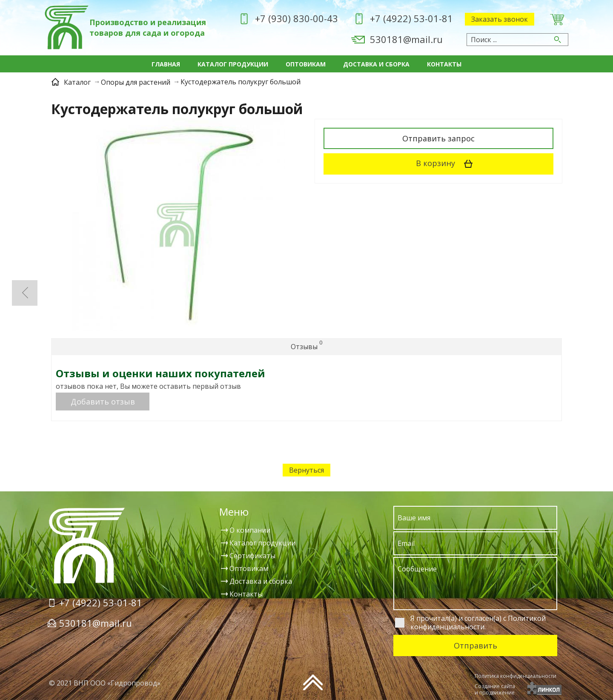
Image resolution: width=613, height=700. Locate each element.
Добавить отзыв (103, 402)
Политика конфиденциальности (516, 676)
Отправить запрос (438, 138)
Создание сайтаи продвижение (495, 689)
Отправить (476, 645)
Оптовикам (306, 64)
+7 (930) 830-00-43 (296, 18)
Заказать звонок (500, 19)
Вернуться (306, 470)
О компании (250, 530)
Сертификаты (252, 556)
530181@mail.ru (406, 39)
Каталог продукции (233, 64)
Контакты (444, 64)
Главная (166, 64)
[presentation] (409, 685)
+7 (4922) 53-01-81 (411, 18)
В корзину (447, 164)
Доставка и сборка (376, 64)
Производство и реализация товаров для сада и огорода (148, 27)
